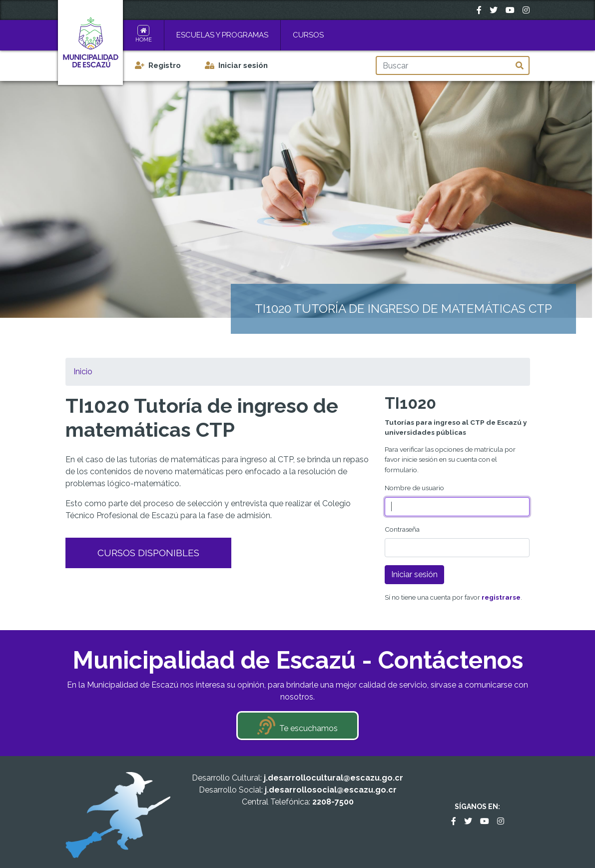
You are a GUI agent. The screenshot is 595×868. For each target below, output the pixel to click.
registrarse (501, 597)
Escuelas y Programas (222, 35)
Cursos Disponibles (148, 553)
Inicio (83, 372)
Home (144, 40)
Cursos (308, 35)
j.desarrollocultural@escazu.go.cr (333, 778)
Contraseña (402, 529)
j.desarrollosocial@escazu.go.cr (331, 790)
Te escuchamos (308, 728)
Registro (165, 65)
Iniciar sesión (243, 65)
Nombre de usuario (414, 488)
